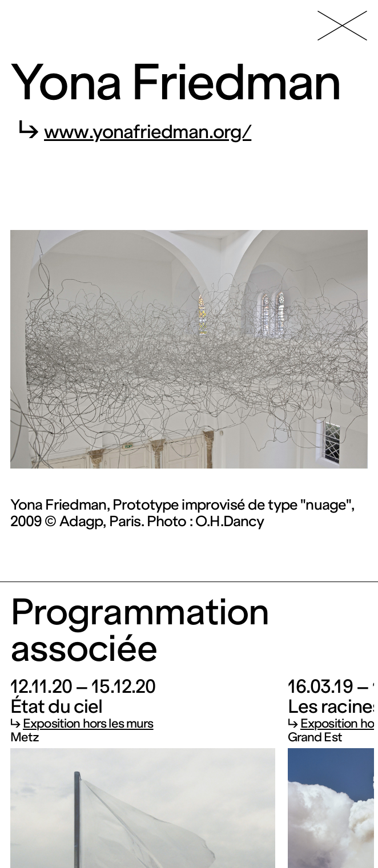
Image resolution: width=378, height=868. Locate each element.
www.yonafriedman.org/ (148, 132)
